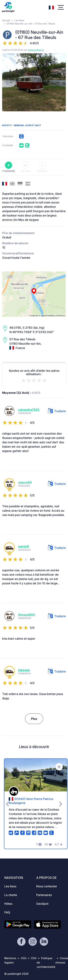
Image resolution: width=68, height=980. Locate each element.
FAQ (7, 912)
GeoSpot (42, 904)
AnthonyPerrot (36, 50)
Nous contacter (47, 886)
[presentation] (7, 82)
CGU (24, 958)
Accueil (6, 20)
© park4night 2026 (16, 974)
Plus (34, 719)
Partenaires (44, 895)
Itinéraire (9, 167)
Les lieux (19, 20)
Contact (43, 167)
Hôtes (8, 904)
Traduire (57, 411)
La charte (11, 895)
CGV (34, 958)
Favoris (25, 167)
